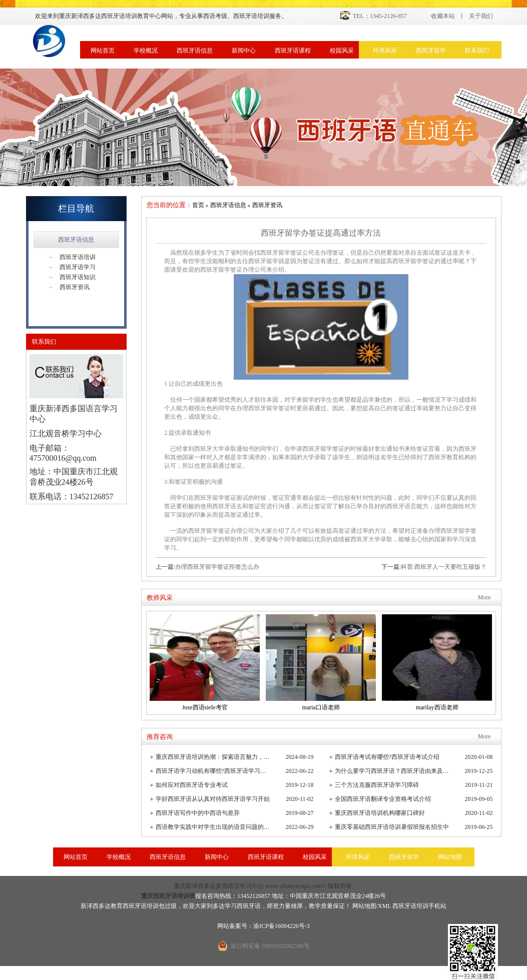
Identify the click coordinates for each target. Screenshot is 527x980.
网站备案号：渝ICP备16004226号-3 (263, 926)
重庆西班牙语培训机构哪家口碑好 (380, 813)
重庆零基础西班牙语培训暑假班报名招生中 (392, 827)
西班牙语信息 (195, 51)
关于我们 (481, 16)
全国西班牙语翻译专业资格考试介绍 (383, 799)
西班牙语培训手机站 (419, 906)
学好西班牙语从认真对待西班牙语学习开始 (213, 799)
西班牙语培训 (72, 257)
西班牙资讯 (69, 287)
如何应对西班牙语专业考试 (192, 785)
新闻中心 (244, 51)
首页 (198, 205)
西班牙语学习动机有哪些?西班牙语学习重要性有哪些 (213, 771)
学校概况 (146, 51)
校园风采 (342, 51)
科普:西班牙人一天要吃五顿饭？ (444, 567)
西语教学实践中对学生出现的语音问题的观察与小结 (213, 827)
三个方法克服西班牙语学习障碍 (377, 785)
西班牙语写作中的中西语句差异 (198, 813)
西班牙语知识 (72, 277)
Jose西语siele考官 (205, 707)
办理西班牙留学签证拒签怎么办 (217, 567)
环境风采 (385, 51)
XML (384, 906)
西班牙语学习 (72, 267)
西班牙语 (249, 906)
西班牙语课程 (293, 51)
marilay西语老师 (437, 707)
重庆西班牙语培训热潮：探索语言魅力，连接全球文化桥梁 (213, 757)
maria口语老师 (321, 707)
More (484, 597)
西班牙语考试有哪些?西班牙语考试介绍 (387, 757)
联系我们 (477, 51)
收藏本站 (443, 16)
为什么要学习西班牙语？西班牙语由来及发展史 (393, 771)
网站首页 (103, 51)
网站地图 (450, 857)
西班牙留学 (431, 51)
